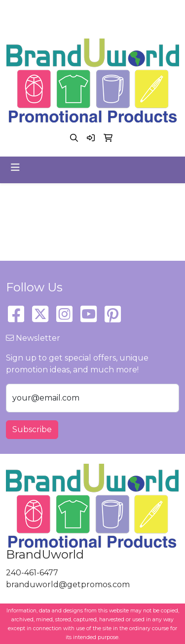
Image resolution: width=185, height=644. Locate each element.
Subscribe (32, 429)
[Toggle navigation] (15, 167)
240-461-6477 (90, 11)
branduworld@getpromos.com (90, 22)
